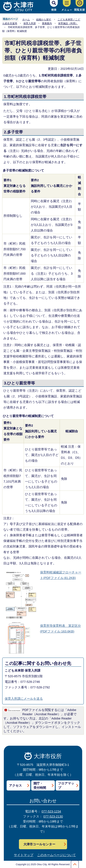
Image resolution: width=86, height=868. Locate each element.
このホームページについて (57, 855)
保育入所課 (30, 23)
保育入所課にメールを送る (24, 699)
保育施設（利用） (68, 23)
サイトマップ (24, 855)
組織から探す (44, 19)
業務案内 (47, 23)
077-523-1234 (51, 811)
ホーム (26, 19)
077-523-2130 (53, 816)
